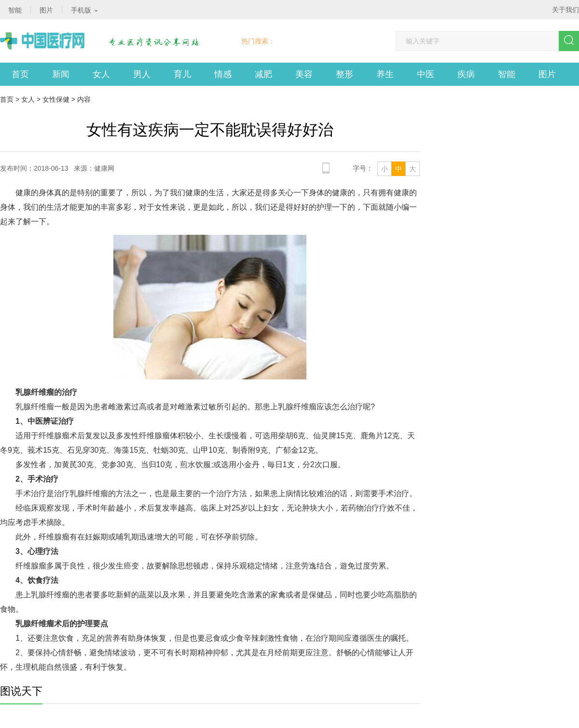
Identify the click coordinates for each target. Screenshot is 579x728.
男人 (142, 74)
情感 (223, 74)
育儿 (182, 74)
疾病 (466, 74)
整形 (345, 74)
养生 (385, 74)
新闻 (61, 74)
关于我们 (565, 10)
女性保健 (56, 99)
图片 (547, 74)
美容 (304, 74)
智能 (507, 74)
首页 (20, 74)
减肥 (263, 74)
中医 (426, 74)
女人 (101, 74)
